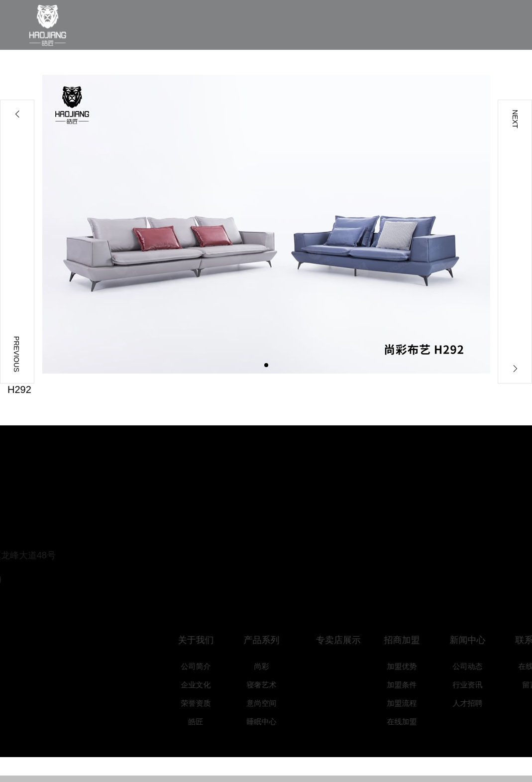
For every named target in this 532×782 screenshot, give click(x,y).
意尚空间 (269, 703)
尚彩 (269, 666)
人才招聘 (475, 703)
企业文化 (203, 685)
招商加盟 (409, 640)
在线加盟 (409, 721)
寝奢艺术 (269, 685)
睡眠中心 (269, 721)
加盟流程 (409, 703)
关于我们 (203, 640)
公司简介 (203, 666)
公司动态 (475, 666)
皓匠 (203, 721)
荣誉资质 (203, 703)
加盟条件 (409, 685)
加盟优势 (409, 666)
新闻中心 (475, 640)
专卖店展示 (347, 640)
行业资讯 (475, 685)
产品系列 (269, 640)
